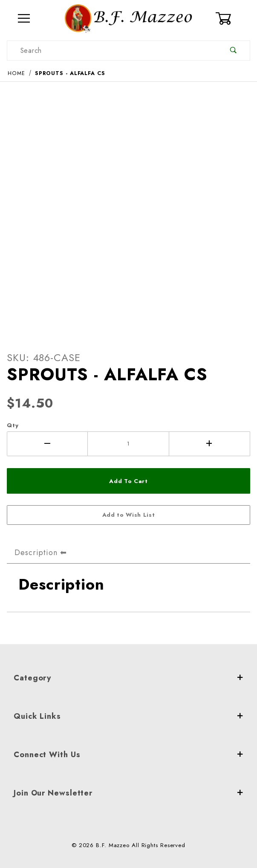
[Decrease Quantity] (47, 444)
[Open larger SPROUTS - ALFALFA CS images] (128, 210)
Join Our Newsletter (128, 793)
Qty (13, 425)
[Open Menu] (24, 19)
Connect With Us (128, 755)
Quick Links (128, 716)
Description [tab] (36, 553)
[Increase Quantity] (210, 444)
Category (128, 678)
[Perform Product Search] (233, 51)
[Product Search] (112, 51)
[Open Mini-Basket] (233, 18)
